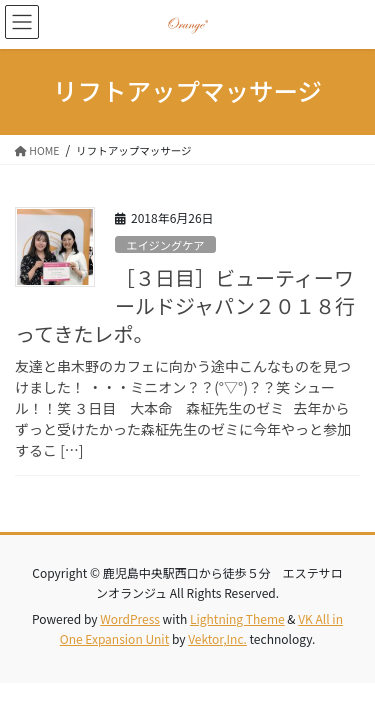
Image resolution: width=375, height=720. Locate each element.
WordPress (130, 618)
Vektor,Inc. (217, 638)
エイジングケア (165, 245)
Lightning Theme (237, 618)
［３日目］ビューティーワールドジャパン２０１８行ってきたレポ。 (185, 305)
